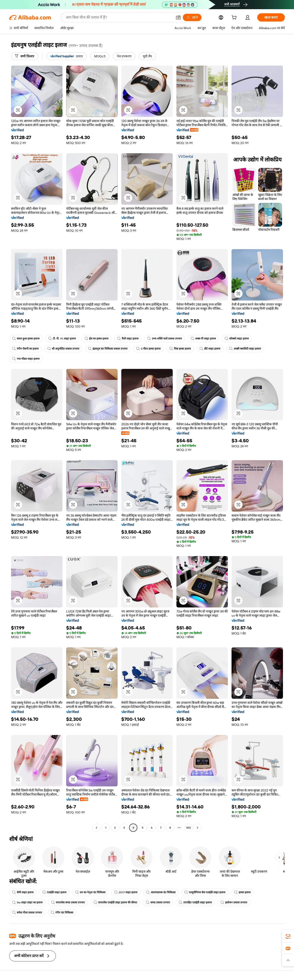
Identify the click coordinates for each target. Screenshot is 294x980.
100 (188, 828)
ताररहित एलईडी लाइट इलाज (195, 902)
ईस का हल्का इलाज (96, 339)
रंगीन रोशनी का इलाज (25, 349)
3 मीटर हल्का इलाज (148, 349)
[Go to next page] (198, 828)
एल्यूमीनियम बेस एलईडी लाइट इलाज (205, 892)
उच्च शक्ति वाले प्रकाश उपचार (165, 339)
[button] (178, 17)
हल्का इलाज (242, 892)
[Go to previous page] (96, 828)
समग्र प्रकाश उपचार (158, 902)
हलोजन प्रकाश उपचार (234, 902)
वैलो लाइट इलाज (128, 339)
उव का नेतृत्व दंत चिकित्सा (90, 892)
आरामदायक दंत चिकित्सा (161, 892)
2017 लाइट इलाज (126, 892)
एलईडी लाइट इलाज (54, 892)
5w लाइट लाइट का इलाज (27, 902)
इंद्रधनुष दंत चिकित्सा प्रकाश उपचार (108, 349)
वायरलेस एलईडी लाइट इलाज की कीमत (115, 902)
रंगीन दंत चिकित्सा (62, 913)
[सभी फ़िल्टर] (25, 56)
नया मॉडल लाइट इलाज (26, 359)
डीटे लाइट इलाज (210, 349)
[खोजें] (192, 17)
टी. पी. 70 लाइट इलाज (62, 339)
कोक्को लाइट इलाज (237, 339)
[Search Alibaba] (119, 17)
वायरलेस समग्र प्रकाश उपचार (68, 902)
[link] (288, 936)
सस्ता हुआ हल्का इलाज (26, 339)
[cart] (235, 18)
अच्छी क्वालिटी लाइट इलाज (245, 349)
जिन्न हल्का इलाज (180, 349)
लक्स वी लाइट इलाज (203, 339)
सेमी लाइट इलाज (23, 892)
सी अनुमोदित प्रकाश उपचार (63, 349)
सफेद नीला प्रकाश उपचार (27, 913)
